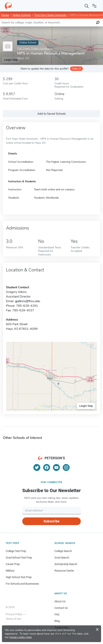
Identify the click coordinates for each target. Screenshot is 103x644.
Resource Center (64, 571)
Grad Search (62, 558)
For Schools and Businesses (22, 584)
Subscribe (51, 521)
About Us (60, 601)
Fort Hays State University (50, 15)
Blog (57, 621)
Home (5, 15)
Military (10, 571)
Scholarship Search (66, 564)
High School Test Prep (19, 577)
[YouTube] (56, 467)
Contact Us (61, 608)
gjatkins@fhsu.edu (28, 301)
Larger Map (86, 406)
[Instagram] (66, 467)
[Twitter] (37, 467)
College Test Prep (16, 551)
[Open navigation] (94, 6)
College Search (63, 551)
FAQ (57, 614)
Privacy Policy (14, 614)
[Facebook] (47, 467)
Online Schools (22, 15)
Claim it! (76, 69)
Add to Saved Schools (51, 114)
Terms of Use (13, 619)
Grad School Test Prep (19, 558)
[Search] (87, 6)
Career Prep (13, 564)
